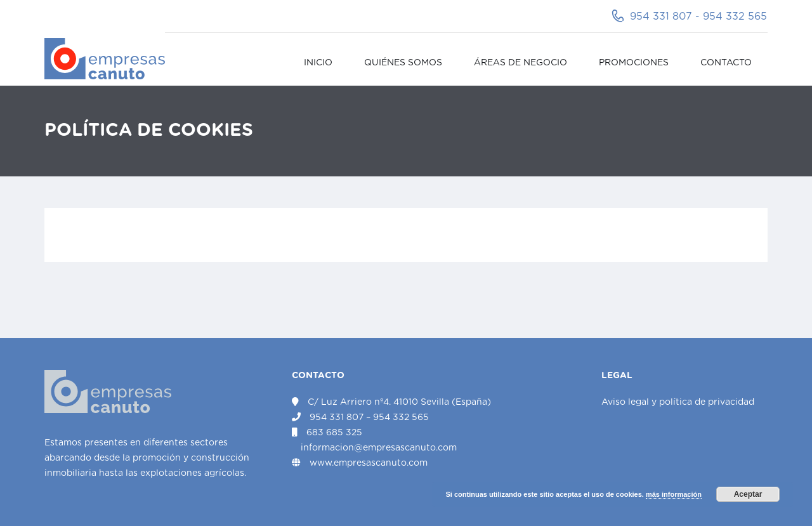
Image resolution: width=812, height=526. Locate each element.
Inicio (318, 63)
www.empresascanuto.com (369, 463)
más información (674, 494)
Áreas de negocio (521, 63)
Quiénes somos (403, 63)
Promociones (634, 63)
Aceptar (748, 494)
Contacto (726, 63)
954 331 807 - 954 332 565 (698, 16)
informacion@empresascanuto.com (379, 448)
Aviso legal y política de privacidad (678, 402)
